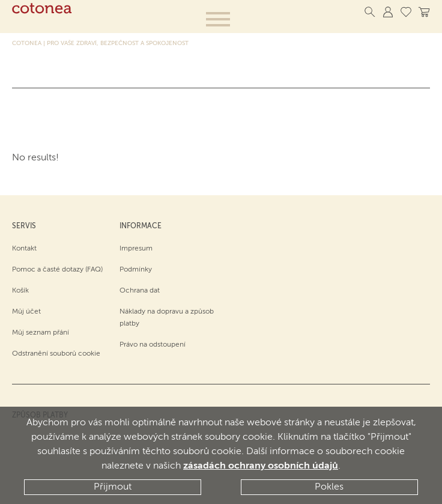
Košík (20, 291)
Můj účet (26, 312)
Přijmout (113, 487)
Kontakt (24, 249)
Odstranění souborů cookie (56, 354)
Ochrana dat (140, 291)
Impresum (136, 249)
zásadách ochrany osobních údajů (261, 466)
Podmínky (136, 270)
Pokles (329, 487)
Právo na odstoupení (153, 345)
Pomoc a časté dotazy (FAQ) (57, 270)
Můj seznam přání (41, 333)
